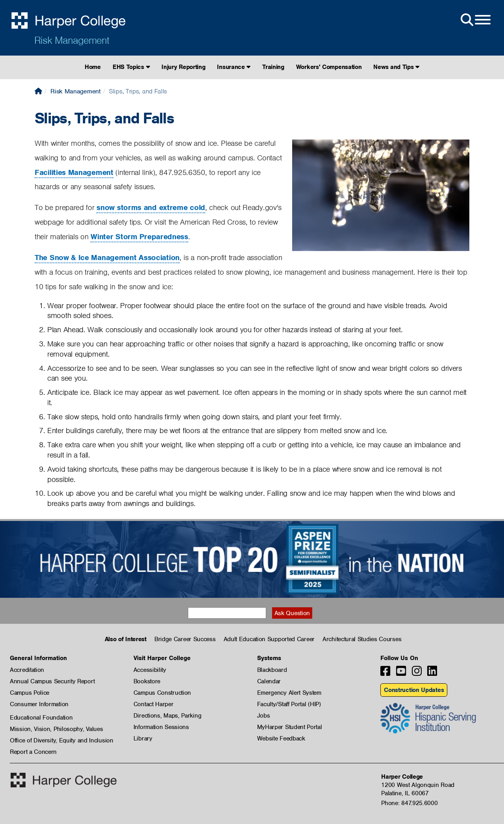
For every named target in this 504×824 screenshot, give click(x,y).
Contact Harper (154, 704)
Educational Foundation (41, 718)
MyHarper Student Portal (290, 727)
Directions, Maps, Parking (168, 716)
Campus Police (30, 693)
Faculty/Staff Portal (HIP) (289, 704)
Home (93, 67)
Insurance (234, 67)
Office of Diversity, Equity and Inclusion (62, 740)
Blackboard (272, 670)
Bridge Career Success (185, 639)
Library (143, 738)
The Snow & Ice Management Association (107, 258)
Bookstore (147, 681)
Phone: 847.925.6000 (409, 803)
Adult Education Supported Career (269, 639)
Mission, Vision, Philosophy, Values (57, 729)
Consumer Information (39, 704)
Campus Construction (162, 693)
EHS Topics (131, 67)
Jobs (264, 716)
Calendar (269, 681)
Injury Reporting (183, 67)
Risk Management (72, 40)
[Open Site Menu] (475, 20)
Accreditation (27, 670)
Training (273, 67)
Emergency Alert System (289, 693)
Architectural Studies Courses (362, 639)
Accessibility (150, 670)
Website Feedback (281, 738)
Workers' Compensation (329, 67)
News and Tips (396, 67)
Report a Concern (33, 752)
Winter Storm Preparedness (139, 237)
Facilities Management (74, 172)
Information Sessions (161, 727)
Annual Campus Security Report (52, 681)
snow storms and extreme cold (151, 207)
